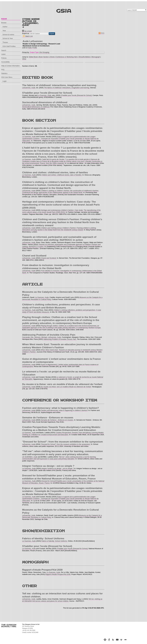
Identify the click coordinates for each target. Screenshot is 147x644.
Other (24, 59)
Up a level (27, 31)
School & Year (8, 38)
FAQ (3, 70)
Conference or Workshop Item (66, 57)
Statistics (4, 73)
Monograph (96, 57)
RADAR (4, 19)
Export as (26, 33)
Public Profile (32, 48)
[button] (52, 34)
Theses (5, 42)
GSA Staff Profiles (9, 46)
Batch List (27, 36)
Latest (3, 54)
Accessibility (5, 62)
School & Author (8, 35)
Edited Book (33, 57)
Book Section (44, 57)
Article (52, 57)
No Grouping (45, 52)
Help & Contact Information (10, 66)
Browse (4, 23)
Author (5, 27)
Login (5, 81)
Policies (4, 58)
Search (4, 50)
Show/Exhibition (85, 57)
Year (4, 31)
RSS (101, 33)
